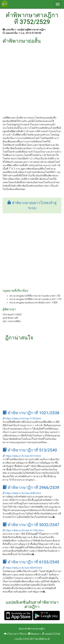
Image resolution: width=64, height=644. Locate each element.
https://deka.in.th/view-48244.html (22, 568)
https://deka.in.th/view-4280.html (22, 493)
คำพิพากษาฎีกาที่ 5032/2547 (31, 525)
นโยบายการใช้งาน (15, 634)
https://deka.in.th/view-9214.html (22, 456)
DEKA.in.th (44, 639)
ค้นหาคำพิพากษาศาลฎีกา (32, 629)
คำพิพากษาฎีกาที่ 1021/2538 (31, 413)
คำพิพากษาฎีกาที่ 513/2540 (30, 450)
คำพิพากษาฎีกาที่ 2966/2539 (31, 488)
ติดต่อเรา (34, 634)
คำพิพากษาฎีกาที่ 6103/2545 (31, 562)
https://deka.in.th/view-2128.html (22, 419)
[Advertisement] (32, 77)
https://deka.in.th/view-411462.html (23, 530)
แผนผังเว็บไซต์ (51, 634)
